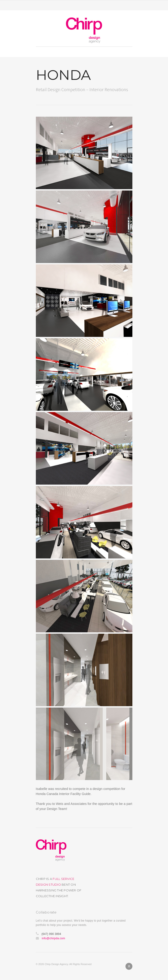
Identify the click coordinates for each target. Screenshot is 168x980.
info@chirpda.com (54, 938)
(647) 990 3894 (51, 934)
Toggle (84, 5)
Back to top (129, 966)
